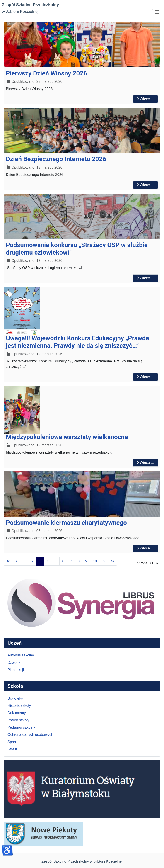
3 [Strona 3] (40, 561)
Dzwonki (14, 663)
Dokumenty (17, 713)
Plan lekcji (16, 670)
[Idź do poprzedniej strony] (17, 561)
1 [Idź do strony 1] (25, 561)
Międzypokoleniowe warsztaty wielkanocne (67, 437)
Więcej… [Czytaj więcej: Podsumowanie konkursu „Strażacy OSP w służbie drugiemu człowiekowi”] (145, 278)
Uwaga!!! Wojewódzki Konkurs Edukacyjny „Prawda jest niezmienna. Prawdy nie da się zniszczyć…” (77, 342)
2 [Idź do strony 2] (33, 561)
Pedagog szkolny (21, 727)
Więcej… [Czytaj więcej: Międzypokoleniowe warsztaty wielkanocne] (145, 463)
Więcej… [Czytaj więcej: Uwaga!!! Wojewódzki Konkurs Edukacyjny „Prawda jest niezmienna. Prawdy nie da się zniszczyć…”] (145, 377)
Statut (12, 749)
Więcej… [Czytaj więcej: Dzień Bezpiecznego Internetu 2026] (145, 185)
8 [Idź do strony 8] (78, 561)
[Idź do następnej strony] (104, 561)
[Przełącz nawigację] (157, 12)
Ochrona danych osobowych (30, 735)
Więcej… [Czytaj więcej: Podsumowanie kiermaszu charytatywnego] (145, 548)
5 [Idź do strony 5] (56, 561)
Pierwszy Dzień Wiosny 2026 (46, 73)
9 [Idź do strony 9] (86, 561)
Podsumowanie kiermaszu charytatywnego (66, 523)
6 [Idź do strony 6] (63, 561)
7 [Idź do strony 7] (71, 561)
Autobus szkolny (21, 655)
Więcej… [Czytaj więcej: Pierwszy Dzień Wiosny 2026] (145, 99)
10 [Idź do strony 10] (95, 561)
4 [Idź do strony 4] (48, 561)
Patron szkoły (18, 720)
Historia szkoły (19, 706)
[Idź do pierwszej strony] (8, 561)
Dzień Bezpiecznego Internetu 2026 (56, 159)
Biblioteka (15, 698)
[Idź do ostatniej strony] (112, 561)
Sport (12, 742)
